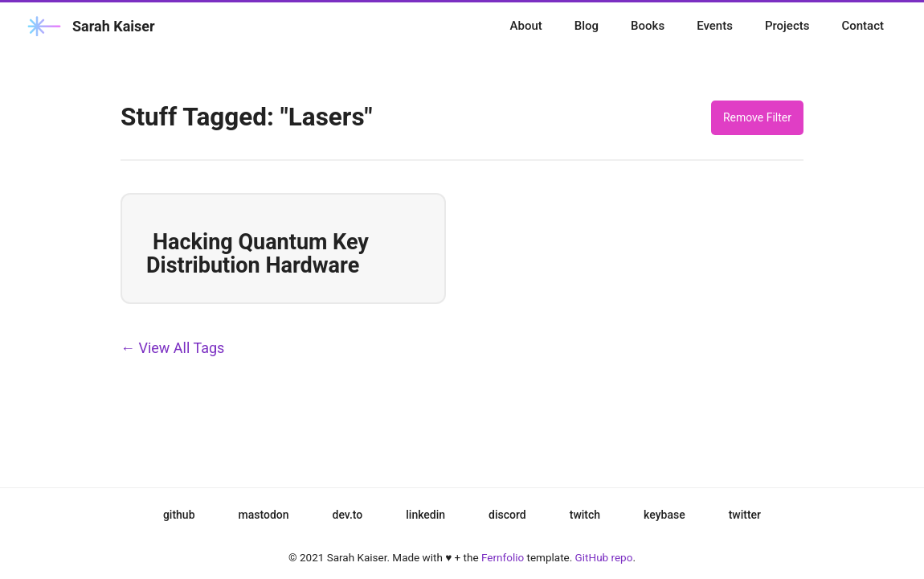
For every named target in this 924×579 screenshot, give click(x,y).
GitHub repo (604, 557)
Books (648, 26)
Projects (787, 26)
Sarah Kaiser (90, 26)
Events (715, 26)
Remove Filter (757, 117)
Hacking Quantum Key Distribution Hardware (258, 254)
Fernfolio (503, 557)
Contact (863, 26)
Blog (587, 26)
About (526, 26)
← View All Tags (172, 348)
